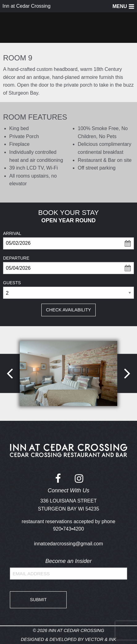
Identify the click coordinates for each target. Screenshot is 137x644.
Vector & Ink (100, 639)
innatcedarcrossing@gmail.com (68, 544)
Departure (16, 258)
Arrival (12, 233)
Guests (12, 283)
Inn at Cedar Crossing (27, 6)
